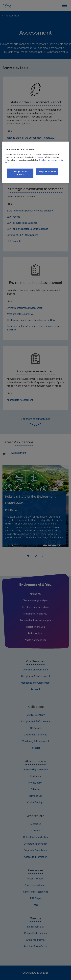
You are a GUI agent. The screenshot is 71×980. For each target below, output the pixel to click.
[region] (36, 162)
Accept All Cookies (47, 172)
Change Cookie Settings (20, 173)
